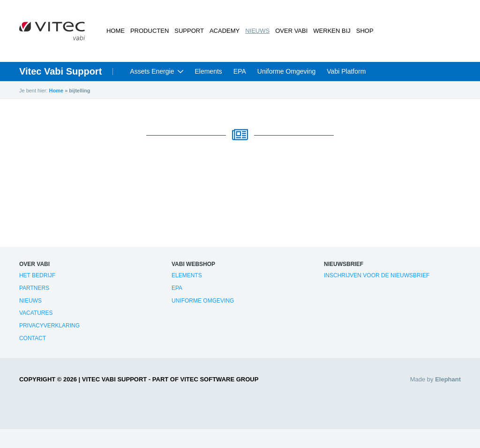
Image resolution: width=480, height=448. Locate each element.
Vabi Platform (346, 71)
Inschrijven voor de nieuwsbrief (377, 275)
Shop (365, 31)
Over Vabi (291, 31)
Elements (208, 71)
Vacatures (36, 313)
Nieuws (257, 31)
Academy (225, 31)
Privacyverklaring (49, 326)
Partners (34, 288)
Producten (150, 31)
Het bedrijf (37, 275)
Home (116, 31)
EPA (240, 71)
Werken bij (332, 31)
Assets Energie (152, 71)
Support (189, 31)
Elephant (448, 379)
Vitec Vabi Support (60, 71)
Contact (33, 338)
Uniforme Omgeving (287, 71)
